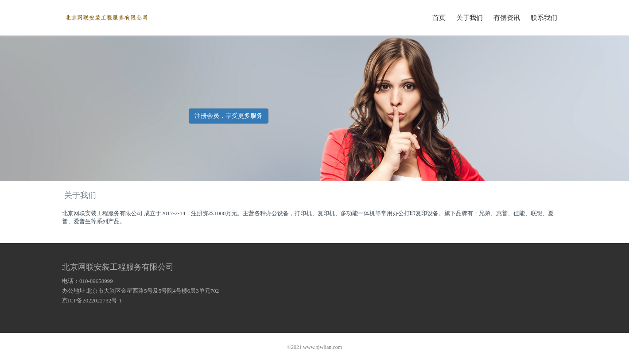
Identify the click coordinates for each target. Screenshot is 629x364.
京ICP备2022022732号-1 (92, 300)
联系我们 (544, 17)
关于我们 (470, 17)
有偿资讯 (507, 17)
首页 (439, 17)
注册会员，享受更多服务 (229, 116)
